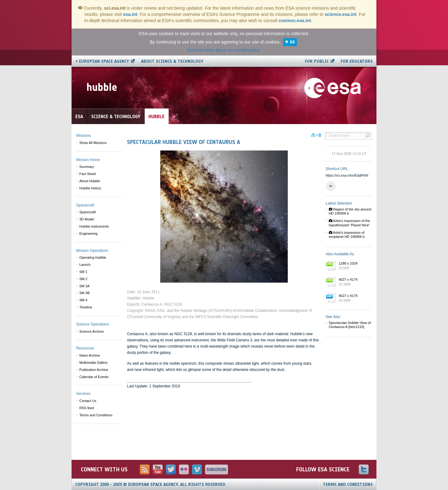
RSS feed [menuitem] (87, 408)
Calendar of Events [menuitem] (94, 377)
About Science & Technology (172, 61)
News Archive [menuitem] (90, 355)
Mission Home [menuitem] (88, 160)
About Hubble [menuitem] (90, 181)
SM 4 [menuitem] (83, 300)
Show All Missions (93, 143)
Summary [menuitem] (87, 167)
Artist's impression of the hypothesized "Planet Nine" (350, 223)
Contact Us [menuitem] (88, 401)
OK (292, 42)
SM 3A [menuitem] (84, 286)
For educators (357, 61)
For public (317, 61)
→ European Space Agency (102, 61)
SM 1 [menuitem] (83, 272)
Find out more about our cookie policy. (224, 50)
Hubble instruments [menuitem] (94, 226)
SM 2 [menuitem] (83, 279)
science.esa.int (341, 14)
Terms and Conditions (348, 485)
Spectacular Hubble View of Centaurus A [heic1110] (350, 325)
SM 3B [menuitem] (84, 293)
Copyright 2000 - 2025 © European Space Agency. (151, 485)
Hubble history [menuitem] (90, 188)
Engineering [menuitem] (89, 233)
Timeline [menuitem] (86, 307)
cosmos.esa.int (295, 21)
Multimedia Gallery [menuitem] (93, 363)
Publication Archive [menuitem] (94, 370)
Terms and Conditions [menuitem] (96, 415)
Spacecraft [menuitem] (88, 212)
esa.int (130, 14)
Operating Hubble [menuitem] (93, 257)
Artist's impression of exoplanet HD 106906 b (347, 235)
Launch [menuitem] (85, 265)
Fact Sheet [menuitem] (88, 174)
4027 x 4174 (354, 282)
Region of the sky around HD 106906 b (350, 211)
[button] (331, 186)
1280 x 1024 (354, 266)
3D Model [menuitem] (87, 219)
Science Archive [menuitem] (91, 331)
